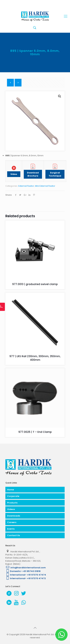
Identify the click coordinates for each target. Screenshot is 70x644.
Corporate (13, 496)
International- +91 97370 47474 (26, 575)
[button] (60, 96)
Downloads (14, 516)
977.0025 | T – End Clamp (35, 432)
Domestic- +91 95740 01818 (23, 571)
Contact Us (14, 535)
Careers (12, 522)
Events (11, 529)
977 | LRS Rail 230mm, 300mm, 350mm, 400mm (35, 358)
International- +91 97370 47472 (26, 578)
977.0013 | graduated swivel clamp (35, 284)
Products (12, 503)
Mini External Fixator (45, 186)
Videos (11, 509)
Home (10, 490)
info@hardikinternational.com (26, 568)
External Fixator (26, 186)
